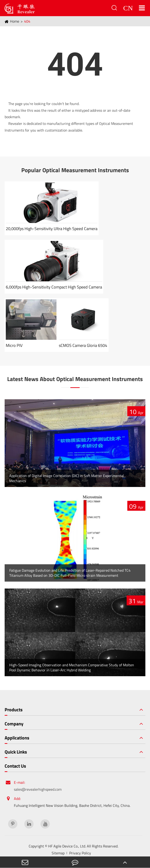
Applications (17, 738)
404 (27, 21)
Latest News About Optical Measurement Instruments (75, 379)
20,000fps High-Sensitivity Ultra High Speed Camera (52, 229)
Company (14, 724)
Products (14, 710)
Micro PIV (14, 345)
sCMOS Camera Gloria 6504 (83, 345)
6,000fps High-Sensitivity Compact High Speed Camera (54, 287)
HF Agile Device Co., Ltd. (67, 846)
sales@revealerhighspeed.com (38, 789)
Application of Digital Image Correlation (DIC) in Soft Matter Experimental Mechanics (67, 478)
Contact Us (15, 766)
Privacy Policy (80, 853)
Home (15, 21)
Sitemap (58, 853)
